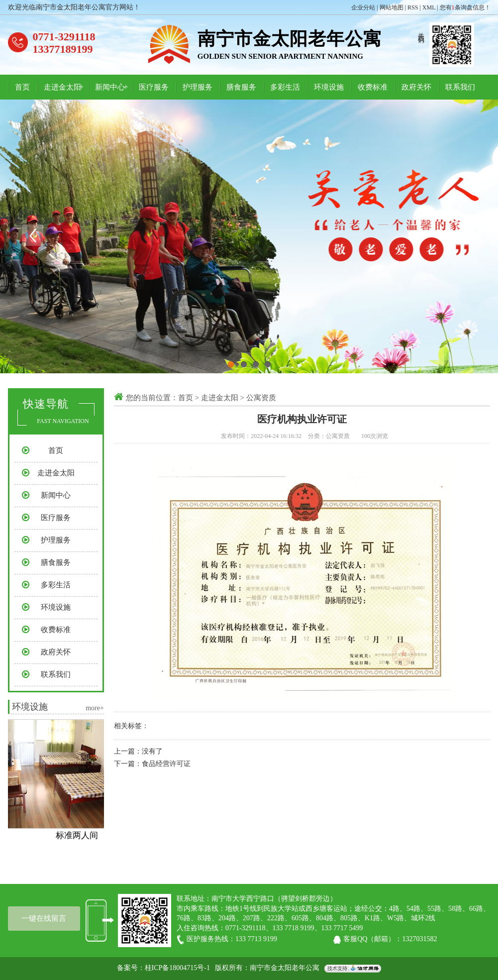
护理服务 (198, 87)
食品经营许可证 (166, 764)
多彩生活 (285, 87)
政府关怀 (416, 87)
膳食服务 (241, 87)
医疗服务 (154, 87)
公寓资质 (261, 398)
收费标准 (373, 87)
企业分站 (363, 7)
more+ (95, 708)
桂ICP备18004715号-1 (177, 968)
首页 (22, 87)
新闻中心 (110, 87)
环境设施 (329, 87)
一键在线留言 (44, 918)
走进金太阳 (62, 87)
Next (466, 235)
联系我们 (460, 87)
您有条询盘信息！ (465, 7)
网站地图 (392, 7)
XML (429, 7)
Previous (32, 235)
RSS (413, 7)
